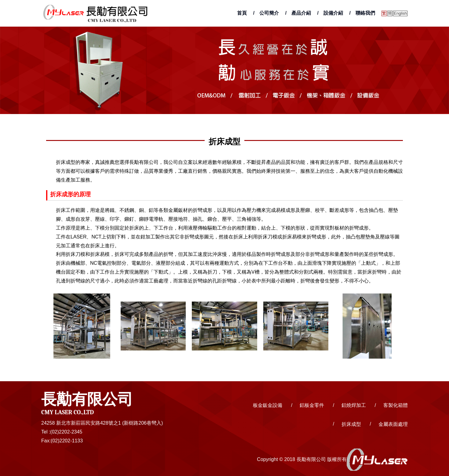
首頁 (242, 13)
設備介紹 (333, 13)
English (400, 13)
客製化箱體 (396, 405)
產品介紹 (301, 13)
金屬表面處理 (393, 424)
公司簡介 (269, 13)
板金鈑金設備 (268, 405)
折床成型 (351, 424)
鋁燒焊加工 (354, 405)
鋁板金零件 (312, 405)
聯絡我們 (365, 13)
